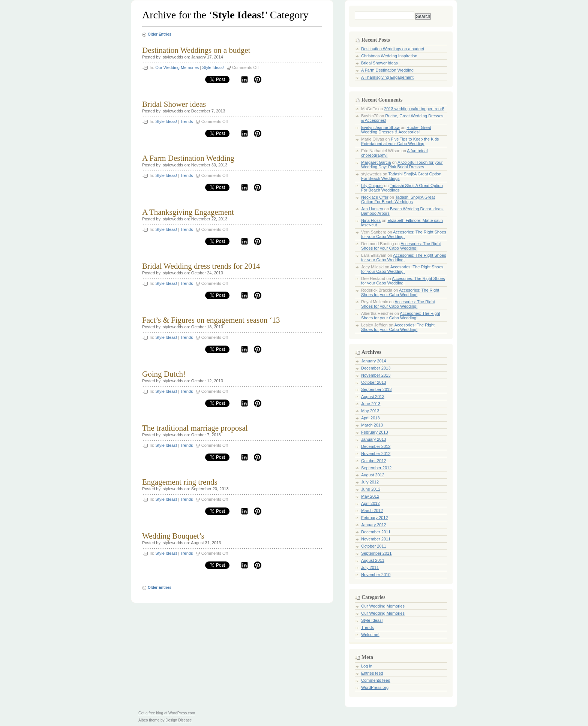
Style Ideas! (213, 67)
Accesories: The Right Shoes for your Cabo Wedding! (404, 234)
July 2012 (370, 482)
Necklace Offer (375, 197)
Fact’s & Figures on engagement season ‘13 (211, 320)
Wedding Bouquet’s (173, 536)
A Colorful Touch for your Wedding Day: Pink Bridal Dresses (402, 165)
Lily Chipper (372, 186)
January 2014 (374, 361)
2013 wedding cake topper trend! (414, 109)
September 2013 (376, 389)
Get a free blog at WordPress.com (167, 713)
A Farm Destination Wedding (188, 158)
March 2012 (372, 510)
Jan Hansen (372, 209)
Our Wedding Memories (177, 67)
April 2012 (370, 503)
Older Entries (160, 34)
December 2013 (376, 368)
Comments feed (376, 680)
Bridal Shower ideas (174, 104)
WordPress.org (375, 687)
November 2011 (376, 539)
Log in (367, 666)
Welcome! (370, 635)
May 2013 (370, 411)
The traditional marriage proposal (195, 428)
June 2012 (371, 489)
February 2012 (375, 518)
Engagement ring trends (180, 482)
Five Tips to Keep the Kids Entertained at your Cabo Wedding (400, 141)
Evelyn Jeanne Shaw (380, 127)
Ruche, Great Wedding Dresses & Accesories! (396, 130)
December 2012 (376, 446)
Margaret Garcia (376, 162)
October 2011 (374, 546)
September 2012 (376, 468)
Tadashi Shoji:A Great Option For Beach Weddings (398, 199)
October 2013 (374, 382)
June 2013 (371, 404)
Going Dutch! (164, 374)
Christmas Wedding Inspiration (389, 56)
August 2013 (373, 397)
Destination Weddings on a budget (196, 50)
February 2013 (375, 432)
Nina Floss (371, 220)
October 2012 (374, 461)
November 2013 (376, 375)
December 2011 (376, 532)
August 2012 (373, 475)
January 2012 (374, 525)
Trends (187, 121)
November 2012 (376, 454)
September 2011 (376, 553)
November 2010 (376, 575)
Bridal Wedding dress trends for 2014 (201, 266)
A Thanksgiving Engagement (188, 212)
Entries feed (372, 673)
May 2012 (370, 496)
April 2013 (370, 418)
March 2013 (372, 425)
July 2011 (370, 567)
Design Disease (178, 720)
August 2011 (373, 560)
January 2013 (374, 439)
